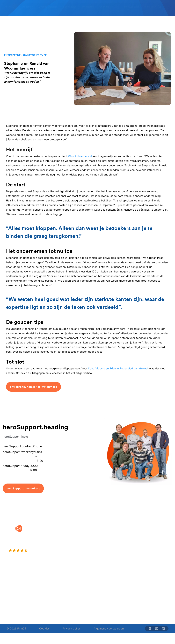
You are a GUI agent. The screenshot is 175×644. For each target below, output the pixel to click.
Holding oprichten (68, 542)
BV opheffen (69, 561)
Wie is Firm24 (132, 533)
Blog (157, 537)
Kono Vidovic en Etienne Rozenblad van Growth (118, 368)
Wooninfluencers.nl (80, 156)
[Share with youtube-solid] (157, 628)
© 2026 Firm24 (16, 628)
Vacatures (130, 540)
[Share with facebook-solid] (150, 628)
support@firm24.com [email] (100, 604)
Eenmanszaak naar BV (70, 552)
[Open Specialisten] (72, 7)
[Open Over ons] (106, 7)
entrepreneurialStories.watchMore (33, 387)
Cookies (44, 628)
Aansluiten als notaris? (132, 548)
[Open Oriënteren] (90, 7)
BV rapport (100, 561)
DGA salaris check (100, 546)
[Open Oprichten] (29, 7)
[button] (73, 527)
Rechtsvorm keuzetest (100, 535)
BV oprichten (70, 533)
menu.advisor (132, 7)
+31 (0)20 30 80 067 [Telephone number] (72, 604)
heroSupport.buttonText (23, 488)
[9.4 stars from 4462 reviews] (32, 550)
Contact (160, 561)
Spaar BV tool (101, 554)
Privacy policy (72, 628)
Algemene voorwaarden (109, 628)
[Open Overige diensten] (50, 7)
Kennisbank (162, 554)
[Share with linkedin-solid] (163, 628)
